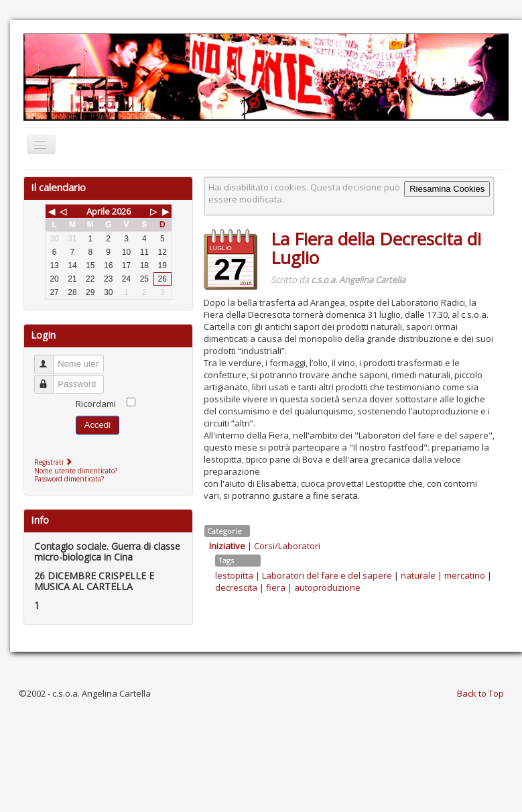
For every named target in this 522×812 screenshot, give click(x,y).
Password (50, 379)
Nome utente (50, 358)
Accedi (97, 425)
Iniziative (227, 546)
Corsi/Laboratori (287, 546)
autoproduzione (327, 587)
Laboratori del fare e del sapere (327, 575)
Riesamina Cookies (447, 189)
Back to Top (480, 693)
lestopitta (234, 575)
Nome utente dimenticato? (76, 471)
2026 (121, 211)
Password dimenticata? (69, 479)
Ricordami (96, 404)
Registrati (55, 462)
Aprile (98, 211)
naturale (418, 575)
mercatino (465, 575)
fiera (276, 587)
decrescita (236, 587)
